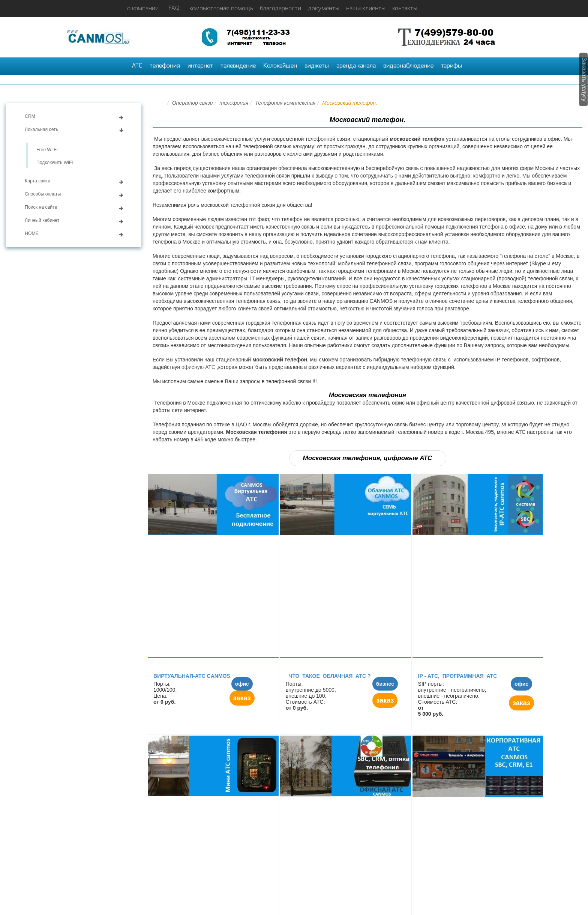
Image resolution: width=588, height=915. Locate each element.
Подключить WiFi (55, 163)
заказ (242, 698)
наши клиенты (366, 8)
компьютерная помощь (221, 8)
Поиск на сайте (41, 207)
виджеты (317, 66)
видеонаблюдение (408, 66)
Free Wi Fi (47, 150)
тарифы (451, 66)
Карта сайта (37, 181)
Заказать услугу (584, 80)
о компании (143, 8)
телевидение (238, 66)
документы (324, 8)
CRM (30, 116)
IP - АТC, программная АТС (458, 676)
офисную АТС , (200, 367)
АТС (137, 66)
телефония (165, 66)
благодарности (280, 8)
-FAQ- (174, 8)
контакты (405, 8)
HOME (32, 233)
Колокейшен (280, 66)
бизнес (385, 684)
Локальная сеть (41, 129)
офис (242, 684)
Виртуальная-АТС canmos (192, 676)
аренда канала (356, 66)
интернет (200, 66)
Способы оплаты (43, 194)
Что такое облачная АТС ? (328, 676)
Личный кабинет (42, 220)
